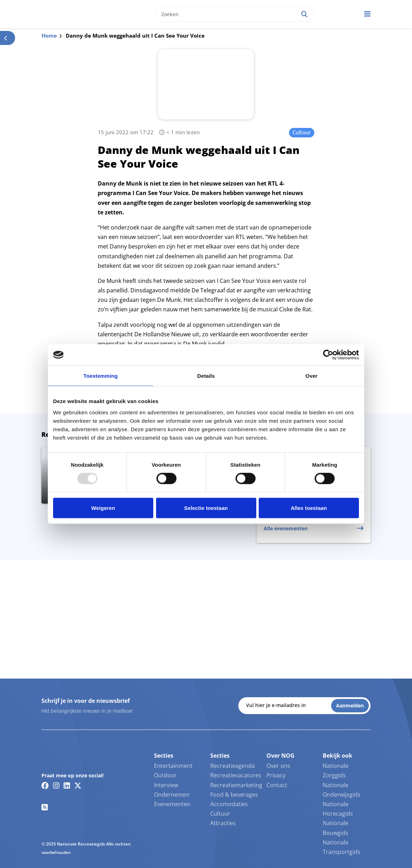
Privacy (276, 775)
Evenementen (172, 804)
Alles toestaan (309, 508)
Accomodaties (229, 804)
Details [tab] (206, 376)
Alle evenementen (286, 528)
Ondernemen (172, 795)
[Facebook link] (45, 785)
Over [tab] (312, 376)
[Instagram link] (56, 785)
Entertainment (173, 766)
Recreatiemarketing (236, 785)
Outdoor (165, 775)
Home (49, 35)
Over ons (278, 766)
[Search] (304, 14)
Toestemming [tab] (101, 376)
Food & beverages (234, 795)
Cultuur (302, 132)
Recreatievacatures (236, 775)
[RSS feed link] (45, 807)
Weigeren (103, 508)
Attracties (223, 823)
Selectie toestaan (206, 508)
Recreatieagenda (233, 766)
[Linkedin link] (67, 785)
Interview (166, 785)
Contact (277, 785)
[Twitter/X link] (78, 785)
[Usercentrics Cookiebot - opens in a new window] (328, 355)
